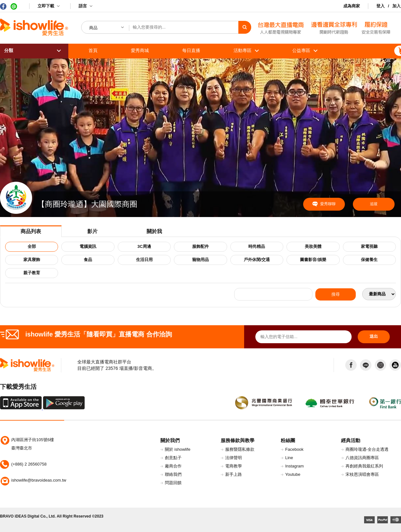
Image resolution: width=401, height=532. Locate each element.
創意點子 (173, 458)
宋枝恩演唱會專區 (362, 474)
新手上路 (234, 474)
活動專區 (243, 50)
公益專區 (301, 50)
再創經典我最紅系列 (364, 466)
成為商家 (352, 6)
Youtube (293, 474)
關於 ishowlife (178, 449)
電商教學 (234, 466)
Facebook (294, 449)
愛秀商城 (140, 50)
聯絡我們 (173, 474)
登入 (380, 6)
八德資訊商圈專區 (362, 458)
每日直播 (191, 50)
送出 (374, 336)
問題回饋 (173, 483)
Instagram (294, 466)
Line (289, 458)
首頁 (93, 50)
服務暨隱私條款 (240, 449)
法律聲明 (234, 458)
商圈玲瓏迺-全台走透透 (367, 449)
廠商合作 (173, 466)
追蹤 (374, 204)
